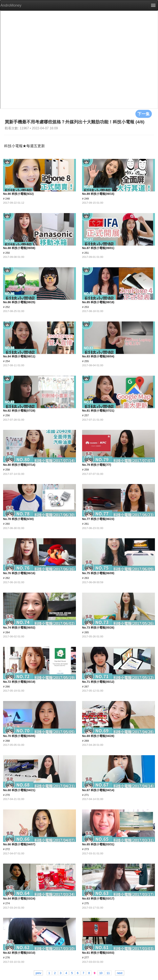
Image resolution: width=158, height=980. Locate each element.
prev (38, 973)
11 (108, 973)
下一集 (144, 114)
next (120, 973)
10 (101, 973)
